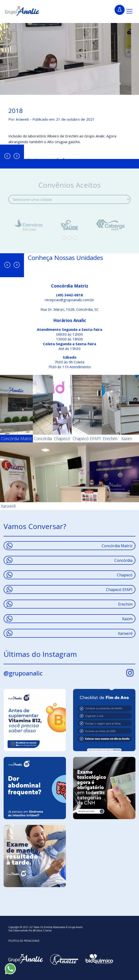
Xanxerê (69, 633)
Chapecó (69, 575)
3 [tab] (75, 238)
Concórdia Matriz (69, 546)
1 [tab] (64, 238)
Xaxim (69, 619)
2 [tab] (69, 238)
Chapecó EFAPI (69, 589)
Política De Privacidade (24, 941)
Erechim (69, 604)
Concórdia (69, 560)
